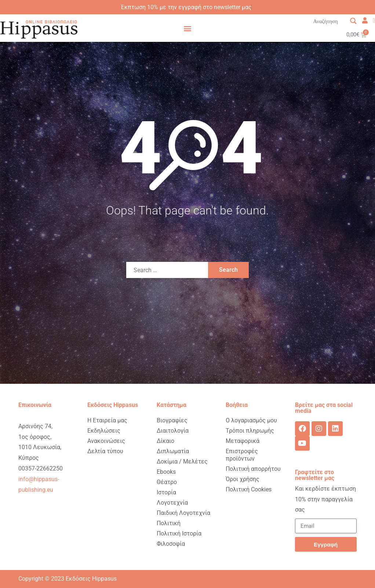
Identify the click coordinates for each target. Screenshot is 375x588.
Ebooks (166, 472)
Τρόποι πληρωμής (250, 431)
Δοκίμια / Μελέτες (182, 461)
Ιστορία (166, 492)
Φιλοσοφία (171, 544)
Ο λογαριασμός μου (251, 420)
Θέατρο (167, 482)
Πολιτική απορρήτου (253, 469)
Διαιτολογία (173, 431)
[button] (188, 28)
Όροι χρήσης (243, 479)
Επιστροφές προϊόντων (242, 455)
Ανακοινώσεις (106, 441)
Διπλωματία (173, 451)
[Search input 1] (335, 21)
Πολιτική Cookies (249, 489)
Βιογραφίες (172, 420)
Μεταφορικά (243, 441)
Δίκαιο (165, 441)
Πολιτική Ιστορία (179, 533)
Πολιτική (169, 523)
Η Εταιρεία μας (107, 420)
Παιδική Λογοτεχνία (183, 513)
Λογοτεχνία (172, 503)
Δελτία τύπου (105, 451)
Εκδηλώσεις (104, 431)
